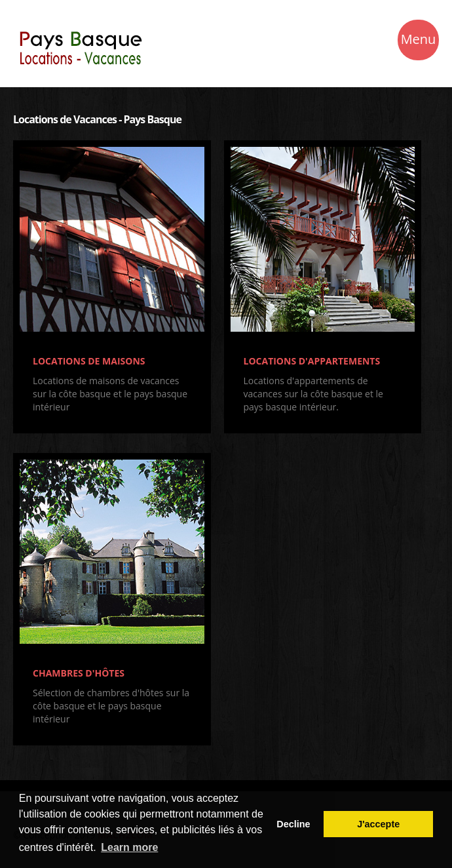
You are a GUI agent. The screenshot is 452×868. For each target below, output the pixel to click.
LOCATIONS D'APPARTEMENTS (312, 361)
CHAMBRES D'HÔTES (79, 673)
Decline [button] (293, 824)
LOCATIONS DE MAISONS (89, 361)
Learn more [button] (129, 847)
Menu (419, 41)
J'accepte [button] (378, 824)
